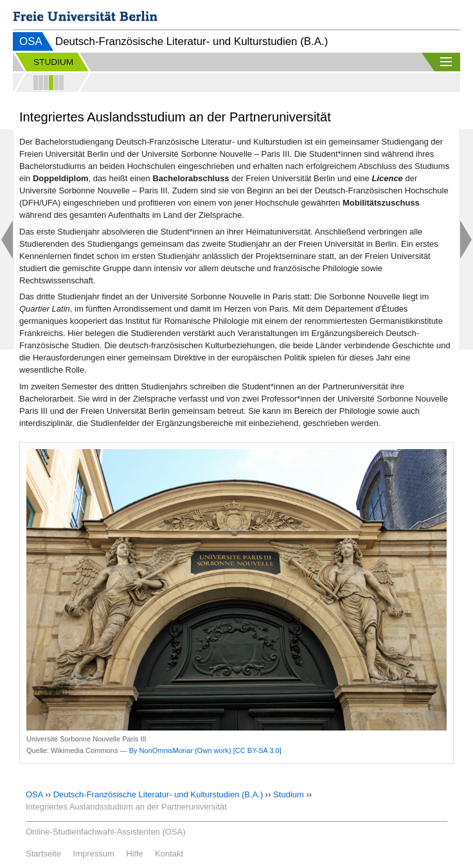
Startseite (43, 854)
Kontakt (169, 854)
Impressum (94, 854)
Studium (289, 794)
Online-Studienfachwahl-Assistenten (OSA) (106, 832)
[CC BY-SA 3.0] (257, 750)
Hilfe (134, 854)
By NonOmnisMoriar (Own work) (180, 750)
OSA (31, 41)
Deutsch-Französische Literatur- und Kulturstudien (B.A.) (158, 794)
